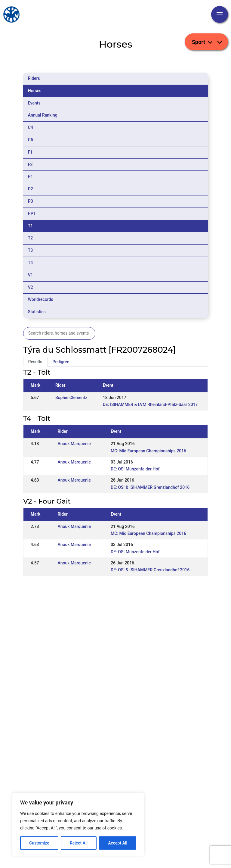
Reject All (79, 843)
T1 (31, 226)
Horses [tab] (35, 91)
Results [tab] (35, 362)
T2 (31, 238)
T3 (31, 250)
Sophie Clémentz (71, 398)
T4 (31, 263)
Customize (39, 843)
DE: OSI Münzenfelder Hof (135, 469)
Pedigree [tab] (61, 362)
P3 (31, 201)
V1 (31, 275)
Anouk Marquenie (74, 444)
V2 (31, 287)
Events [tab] (34, 103)
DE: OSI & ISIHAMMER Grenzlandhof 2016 (150, 487)
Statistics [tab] (37, 312)
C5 (31, 140)
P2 (31, 189)
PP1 (32, 214)
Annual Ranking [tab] (43, 115)
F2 (30, 164)
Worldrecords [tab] (41, 299)
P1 (31, 176)
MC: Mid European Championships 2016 (148, 451)
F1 (30, 152)
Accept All (118, 843)
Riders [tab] (34, 78)
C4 (31, 127)
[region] (78, 824)
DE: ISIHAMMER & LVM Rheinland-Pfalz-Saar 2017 (150, 404)
